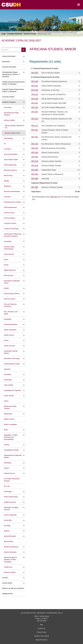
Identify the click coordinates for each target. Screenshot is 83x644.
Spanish (7, 531)
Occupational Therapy (11, 450)
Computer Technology (11, 229)
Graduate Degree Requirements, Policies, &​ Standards (13, 90)
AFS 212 (35, 94)
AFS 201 (35, 86)
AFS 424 (35, 166)
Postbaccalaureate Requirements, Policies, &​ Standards (14, 83)
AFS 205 (35, 90)
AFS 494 (35, 170)
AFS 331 (35, 137)
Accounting (8, 107)
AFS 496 (35, 179)
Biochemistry (8, 175)
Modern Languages (10, 424)
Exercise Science (10, 299)
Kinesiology (8, 380)
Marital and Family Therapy (10, 407)
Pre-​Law (7, 486)
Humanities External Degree (11, 352)
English (6, 288)
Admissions (6, 62)
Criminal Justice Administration (9, 248)
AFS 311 (35, 126)
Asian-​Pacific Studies (11, 160)
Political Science (9, 473)
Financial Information (9, 67)
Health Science (9, 335)
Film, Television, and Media (11, 313)
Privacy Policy (41, 632)
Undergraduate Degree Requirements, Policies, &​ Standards (11, 74)
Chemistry (7, 197)
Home (4, 34)
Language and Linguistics (12, 390)
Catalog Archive (7, 594)
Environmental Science (12, 294)
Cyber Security (9, 254)
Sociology (7, 526)
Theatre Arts (8, 567)
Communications (10, 218)
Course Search (7, 583)
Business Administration (12, 191)
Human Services (9, 346)
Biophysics (8, 186)
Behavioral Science (10, 170)
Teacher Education (10, 552)
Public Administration (11, 497)
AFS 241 (35, 103)
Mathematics (8, 414)
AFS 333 (35, 148)
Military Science (9, 419)
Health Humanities (10, 330)
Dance (6, 260)
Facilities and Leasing (42, 636)
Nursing (6, 445)
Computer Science (10, 223)
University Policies (8, 97)
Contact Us (41, 628)
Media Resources (42, 640)
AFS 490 (35, 187)
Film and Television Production (10, 305)
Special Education (10, 536)
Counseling (8, 241)
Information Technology (12, 358)
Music (6, 430)
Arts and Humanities (11, 154)
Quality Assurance (10, 502)
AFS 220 (35, 99)
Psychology (8, 491)
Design (6, 265)
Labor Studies (9, 385)
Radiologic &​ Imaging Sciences (11, 509)
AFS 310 (35, 119)
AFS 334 (35, 153)
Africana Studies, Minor (12, 133)
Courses (5, 578)
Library (6, 401)
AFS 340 (35, 157)
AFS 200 (35, 73)
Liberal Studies (9, 396)
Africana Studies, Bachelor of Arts (14, 127)
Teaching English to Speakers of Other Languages (10, 560)
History (6, 340)
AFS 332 (35, 144)
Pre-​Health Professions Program (12, 480)
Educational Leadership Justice (12, 282)
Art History (7, 149)
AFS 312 (35, 130)
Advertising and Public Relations (11, 114)
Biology (6, 181)
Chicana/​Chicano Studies (12, 202)
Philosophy (8, 463)
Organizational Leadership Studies (13, 456)
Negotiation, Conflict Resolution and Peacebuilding (11, 437)
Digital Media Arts (10, 270)
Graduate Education (11, 324)
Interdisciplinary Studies (12, 364)
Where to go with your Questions (13, 588)
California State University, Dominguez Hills (42, 613)
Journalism (8, 374)
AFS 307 (35, 112)
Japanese (7, 369)
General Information (9, 56)
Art (5, 144)
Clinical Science (9, 213)
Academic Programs (15, 34)
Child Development (10, 207)
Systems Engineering (11, 547)
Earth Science (9, 275)
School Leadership (10, 515)
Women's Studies (10, 572)
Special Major (8, 541)
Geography (8, 319)
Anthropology (8, 138)
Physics (6, 468)
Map (41, 625)
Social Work (8, 520)
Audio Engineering (10, 165)
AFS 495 (35, 174)
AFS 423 (35, 161)
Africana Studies (30, 34)
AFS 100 (35, 81)
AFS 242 (35, 107)
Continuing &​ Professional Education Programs (13, 235)
